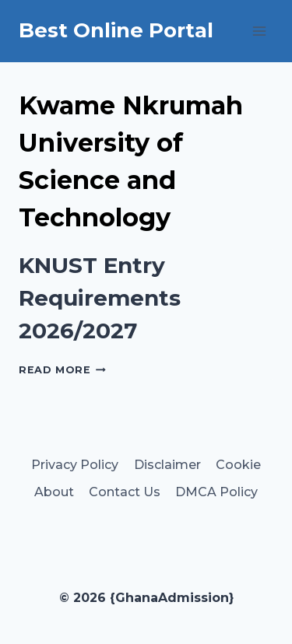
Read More (62, 370)
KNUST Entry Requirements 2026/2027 (100, 298)
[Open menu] (259, 31)
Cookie (238, 465)
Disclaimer (167, 465)
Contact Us (125, 492)
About (54, 492)
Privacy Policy (75, 465)
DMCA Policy (216, 492)
